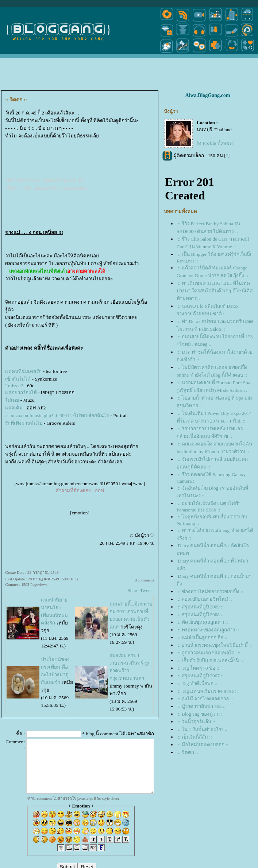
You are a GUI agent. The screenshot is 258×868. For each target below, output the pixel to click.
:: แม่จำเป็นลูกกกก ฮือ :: (203, 637)
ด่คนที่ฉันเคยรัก (23, 371)
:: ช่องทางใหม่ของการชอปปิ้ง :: (210, 591)
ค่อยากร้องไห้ (21, 392)
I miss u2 (14, 386)
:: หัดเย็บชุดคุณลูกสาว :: (203, 622)
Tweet (146, 590)
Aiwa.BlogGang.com (207, 95)
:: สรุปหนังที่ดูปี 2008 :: (201, 614)
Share (133, 590)
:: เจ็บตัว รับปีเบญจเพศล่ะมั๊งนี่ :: (210, 660)
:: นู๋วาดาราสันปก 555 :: (202, 706)
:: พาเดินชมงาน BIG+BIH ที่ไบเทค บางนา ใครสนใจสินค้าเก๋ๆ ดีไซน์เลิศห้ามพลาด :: (215, 291)
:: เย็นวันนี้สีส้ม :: (195, 737)
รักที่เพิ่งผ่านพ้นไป (24, 423)
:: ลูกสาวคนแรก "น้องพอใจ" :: (209, 653)
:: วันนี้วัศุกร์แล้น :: (196, 722)
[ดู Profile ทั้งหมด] (216, 143)
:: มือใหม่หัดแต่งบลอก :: (203, 745)
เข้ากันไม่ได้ (18, 379)
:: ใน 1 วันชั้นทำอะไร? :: (203, 729)
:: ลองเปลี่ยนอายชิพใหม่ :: (205, 599)
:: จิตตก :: (188, 752)
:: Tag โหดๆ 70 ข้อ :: (198, 668)
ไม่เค (12, 400)
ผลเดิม (14, 408)
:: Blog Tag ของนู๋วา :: (200, 714)
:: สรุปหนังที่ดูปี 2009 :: (201, 607)
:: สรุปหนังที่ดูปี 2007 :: (201, 676)
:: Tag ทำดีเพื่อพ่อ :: (197, 683)
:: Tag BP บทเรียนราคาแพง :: (208, 691)
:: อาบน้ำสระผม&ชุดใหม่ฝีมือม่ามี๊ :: (215, 645)
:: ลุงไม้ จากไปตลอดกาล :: (205, 699)
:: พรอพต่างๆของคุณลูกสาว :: (208, 630)
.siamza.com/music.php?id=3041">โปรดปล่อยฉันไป (57, 415)
